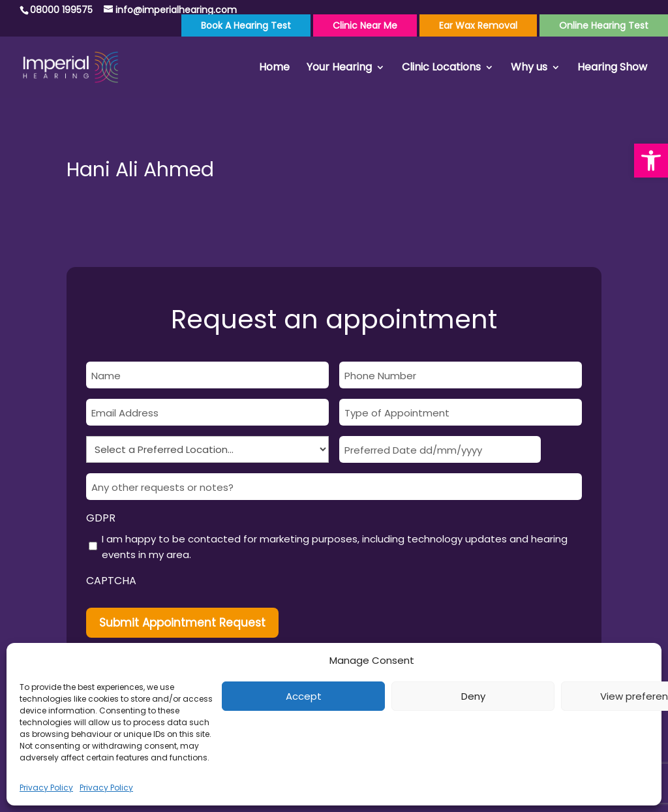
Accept (304, 696)
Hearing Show (612, 69)
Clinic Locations (441, 69)
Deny (473, 696)
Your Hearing (339, 69)
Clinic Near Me (365, 25)
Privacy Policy (46, 788)
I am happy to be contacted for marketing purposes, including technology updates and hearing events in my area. (335, 547)
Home (274, 69)
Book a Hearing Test (246, 25)
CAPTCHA (111, 581)
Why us (529, 69)
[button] (651, 161)
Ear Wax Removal (478, 25)
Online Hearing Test (604, 25)
